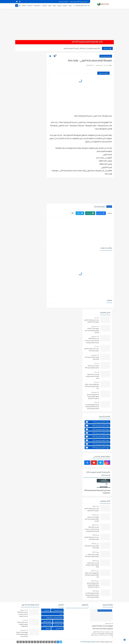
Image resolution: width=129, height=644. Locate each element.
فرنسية (59, 6)
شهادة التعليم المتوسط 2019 (97, 429)
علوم (50, 6)
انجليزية (65, 6)
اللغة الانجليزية (58, 625)
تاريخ (19, 6)
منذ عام (96, 318)
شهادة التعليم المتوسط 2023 (97, 440)
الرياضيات (44, 6)
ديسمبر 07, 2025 (95, 571)
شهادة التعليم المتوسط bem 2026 (90, 642)
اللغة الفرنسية (47, 625)
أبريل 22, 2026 (96, 515)
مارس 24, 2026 (95, 544)
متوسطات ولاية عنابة (106, 56)
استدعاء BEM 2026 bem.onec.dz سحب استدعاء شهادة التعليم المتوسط (92, 341)
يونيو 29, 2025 (96, 535)
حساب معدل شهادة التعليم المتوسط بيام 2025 (92, 350)
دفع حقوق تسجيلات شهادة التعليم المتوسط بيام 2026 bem (92, 386)
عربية (70, 6)
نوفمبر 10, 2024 (95, 581)
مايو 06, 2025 (96, 591)
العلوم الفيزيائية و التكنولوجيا (54, 617)
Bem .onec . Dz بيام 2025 (83, 6)
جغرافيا (24, 6)
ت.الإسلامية (37, 6)
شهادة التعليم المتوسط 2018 (97, 426)
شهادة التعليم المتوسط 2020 (97, 433)
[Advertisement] (64, 23)
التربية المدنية (59, 621)
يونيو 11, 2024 (96, 552)
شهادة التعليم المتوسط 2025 (97, 448)
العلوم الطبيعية (47, 621)
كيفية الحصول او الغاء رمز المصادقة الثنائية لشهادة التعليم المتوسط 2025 (92, 407)
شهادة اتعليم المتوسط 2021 (97, 422)
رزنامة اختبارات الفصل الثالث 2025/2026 (92, 358)
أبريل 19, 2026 (96, 525)
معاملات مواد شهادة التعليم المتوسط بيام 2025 (92, 367)
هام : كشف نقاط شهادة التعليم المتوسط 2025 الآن (77, 42)
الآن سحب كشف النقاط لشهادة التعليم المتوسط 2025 (85, 48)
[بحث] (17, 6)
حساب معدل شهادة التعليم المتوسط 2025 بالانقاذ (92, 321)
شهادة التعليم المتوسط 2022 (97, 437)
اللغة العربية (59, 628)
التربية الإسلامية (58, 610)
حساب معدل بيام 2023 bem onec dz (79, 2)
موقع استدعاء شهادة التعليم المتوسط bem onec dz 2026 (92, 331)
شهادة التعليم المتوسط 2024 (97, 444)
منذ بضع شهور (95, 326)
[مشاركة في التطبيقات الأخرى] (73, 213)
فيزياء (54, 6)
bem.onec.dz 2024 (63, 2)
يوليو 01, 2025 (96, 561)
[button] (101, 213)
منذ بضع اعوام (95, 392)
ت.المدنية (30, 6)
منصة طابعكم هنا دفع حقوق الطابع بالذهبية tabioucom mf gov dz (93, 397)
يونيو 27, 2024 (96, 506)
